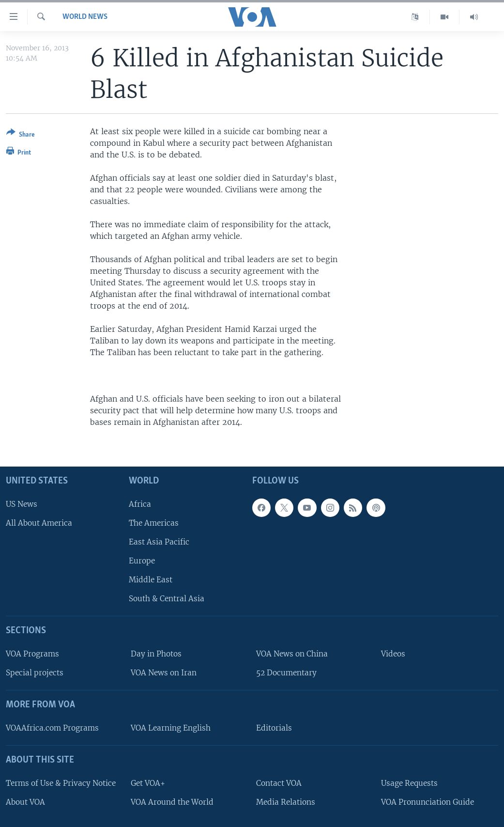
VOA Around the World (172, 802)
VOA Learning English (171, 728)
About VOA (25, 802)
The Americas (154, 523)
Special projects (35, 673)
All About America (39, 523)
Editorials (274, 728)
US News (22, 504)
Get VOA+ (148, 783)
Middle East (151, 580)
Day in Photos (156, 654)
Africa (140, 504)
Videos (393, 654)
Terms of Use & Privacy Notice (61, 783)
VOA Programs (32, 654)
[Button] (21, 135)
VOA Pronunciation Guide (428, 802)
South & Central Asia (167, 599)
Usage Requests (409, 783)
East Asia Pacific (159, 542)
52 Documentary (286, 673)
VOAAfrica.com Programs (52, 728)
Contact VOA (279, 783)
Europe (142, 561)
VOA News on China (292, 654)
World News (85, 17)
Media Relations (286, 802)
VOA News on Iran (164, 673)
